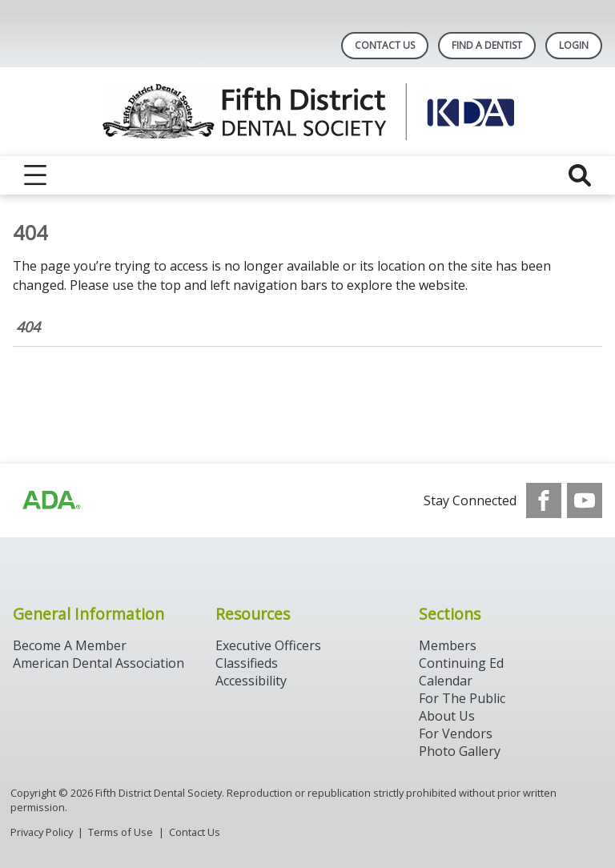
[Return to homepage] (308, 112)
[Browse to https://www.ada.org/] (50, 500)
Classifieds (247, 663)
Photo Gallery (460, 751)
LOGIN (574, 45)
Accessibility (251, 681)
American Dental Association (98, 663)
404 (28, 327)
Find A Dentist (487, 45)
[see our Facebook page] (544, 500)
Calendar (446, 681)
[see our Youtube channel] (585, 500)
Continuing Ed (461, 663)
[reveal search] (580, 175)
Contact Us (385, 45)
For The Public (462, 698)
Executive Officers (268, 645)
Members (448, 645)
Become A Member (70, 645)
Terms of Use (121, 832)
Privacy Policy (42, 832)
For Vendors (456, 733)
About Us (447, 716)
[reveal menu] (35, 175)
